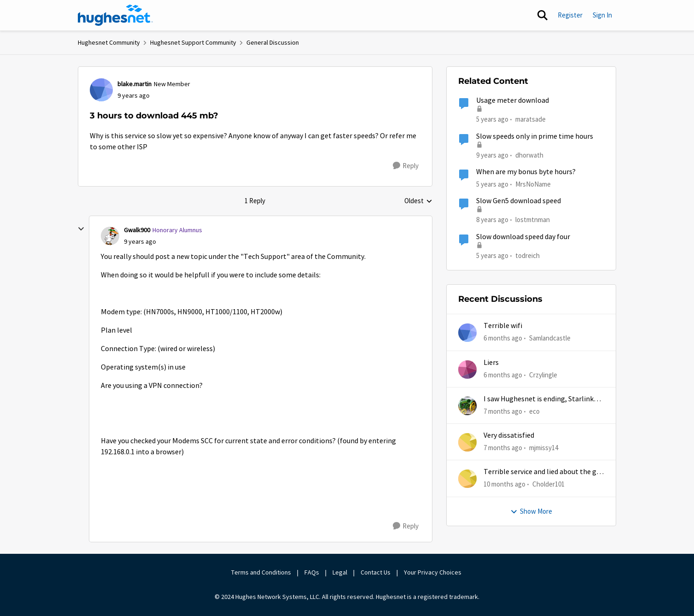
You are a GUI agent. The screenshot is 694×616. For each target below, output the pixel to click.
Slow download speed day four (523, 237)
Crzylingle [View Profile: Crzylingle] (543, 374)
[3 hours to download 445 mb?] (140, 242)
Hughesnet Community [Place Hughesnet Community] (109, 42)
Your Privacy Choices (433, 572)
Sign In (602, 15)
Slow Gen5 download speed (519, 201)
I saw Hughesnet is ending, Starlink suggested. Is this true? (539, 399)
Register (570, 15)
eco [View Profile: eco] (534, 411)
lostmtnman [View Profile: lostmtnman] (533, 220)
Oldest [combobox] (418, 201)
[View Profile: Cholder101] (467, 479)
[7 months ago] (503, 412)
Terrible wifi (503, 326)
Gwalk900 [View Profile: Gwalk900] (137, 230)
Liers (491, 363)
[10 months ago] (504, 484)
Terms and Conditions (261, 572)
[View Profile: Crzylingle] (467, 370)
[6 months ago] (503, 338)
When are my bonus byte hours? (526, 172)
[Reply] (406, 166)
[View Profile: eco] (467, 406)
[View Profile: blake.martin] (101, 90)
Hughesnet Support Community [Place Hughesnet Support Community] (193, 42)
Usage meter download (513, 100)
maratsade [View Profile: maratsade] (531, 119)
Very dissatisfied (509, 435)
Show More (531, 511)
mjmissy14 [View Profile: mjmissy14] (544, 448)
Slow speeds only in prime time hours (535, 136)
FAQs (312, 572)
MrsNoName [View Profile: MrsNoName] (533, 184)
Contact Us (376, 572)
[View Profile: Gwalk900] (110, 236)
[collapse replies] (81, 229)
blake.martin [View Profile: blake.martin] (134, 84)
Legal (340, 572)
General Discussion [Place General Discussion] (273, 42)
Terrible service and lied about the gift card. (544, 472)
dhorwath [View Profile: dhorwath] (529, 155)
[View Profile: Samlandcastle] (467, 333)
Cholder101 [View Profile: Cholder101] (548, 484)
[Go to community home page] (116, 15)
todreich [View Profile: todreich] (528, 255)
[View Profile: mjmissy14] (467, 442)
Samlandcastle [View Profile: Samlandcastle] (550, 338)
